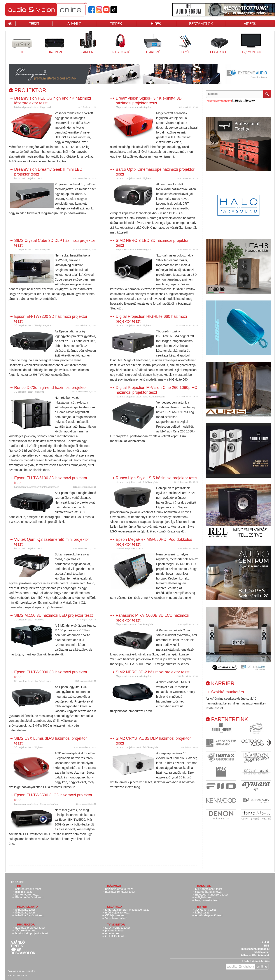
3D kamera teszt (206, 910)
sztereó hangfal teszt (208, 892)
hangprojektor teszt (207, 900)
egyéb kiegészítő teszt (209, 915)
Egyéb (186, 42)
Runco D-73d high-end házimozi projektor (51, 388)
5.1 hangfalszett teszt (209, 889)
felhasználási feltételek (255, 955)
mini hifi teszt (24, 892)
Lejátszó (153, 42)
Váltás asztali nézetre (22, 971)
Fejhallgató (120, 42)
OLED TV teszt (115, 936)
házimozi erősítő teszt (119, 889)
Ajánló (18, 943)
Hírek (16, 950)
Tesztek (17, 882)
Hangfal (87, 42)
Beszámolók (23, 953)
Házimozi (55, 42)
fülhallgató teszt (25, 912)
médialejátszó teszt (117, 912)
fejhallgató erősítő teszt (30, 915)
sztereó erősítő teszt (28, 889)
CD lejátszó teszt (116, 915)
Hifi (22, 42)
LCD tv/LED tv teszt (118, 928)
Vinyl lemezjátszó (116, 918)
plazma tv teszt (115, 930)
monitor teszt (113, 933)
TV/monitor (251, 42)
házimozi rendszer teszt (120, 892)
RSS (267, 946)
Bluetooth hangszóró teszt (212, 895)
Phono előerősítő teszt (29, 897)
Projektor (219, 42)
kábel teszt (202, 912)
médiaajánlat (262, 952)
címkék (265, 942)
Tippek (17, 946)
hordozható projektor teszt (28, 178)
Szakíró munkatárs (227, 692)
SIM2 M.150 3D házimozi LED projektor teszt (53, 615)
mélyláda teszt (204, 897)
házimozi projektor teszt (27, 107)
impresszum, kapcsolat (255, 949)
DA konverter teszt (27, 895)
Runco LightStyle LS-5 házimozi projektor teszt (157, 478)
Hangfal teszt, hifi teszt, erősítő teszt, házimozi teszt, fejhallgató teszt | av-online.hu (46, 9)
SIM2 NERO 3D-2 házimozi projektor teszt (153, 672)
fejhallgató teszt (25, 910)
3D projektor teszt (125, 107)
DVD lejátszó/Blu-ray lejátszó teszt (127, 910)
